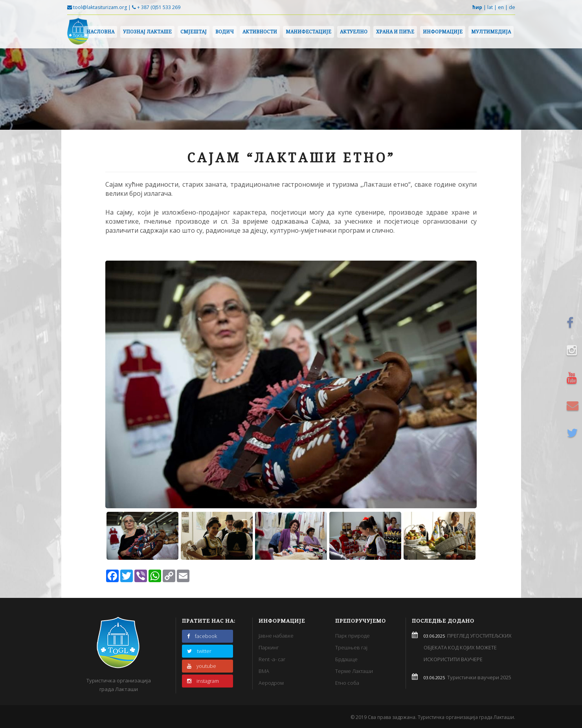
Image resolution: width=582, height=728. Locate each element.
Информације (443, 32)
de (512, 7)
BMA (264, 671)
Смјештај (194, 32)
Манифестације (308, 32)
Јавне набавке (276, 636)
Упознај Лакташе (147, 32)
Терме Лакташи (354, 671)
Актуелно (354, 32)
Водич (225, 32)
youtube (202, 666)
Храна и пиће (395, 32)
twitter (199, 651)
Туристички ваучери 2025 (478, 677)
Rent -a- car (272, 659)
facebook (202, 636)
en (501, 7)
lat (490, 7)
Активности (260, 32)
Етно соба (347, 683)
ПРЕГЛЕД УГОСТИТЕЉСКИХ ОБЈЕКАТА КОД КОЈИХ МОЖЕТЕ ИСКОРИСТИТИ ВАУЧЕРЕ (468, 647)
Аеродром (271, 683)
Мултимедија (491, 32)
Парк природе (353, 636)
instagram (203, 681)
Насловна (100, 32)
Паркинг (269, 647)
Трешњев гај (351, 647)
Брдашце (346, 659)
